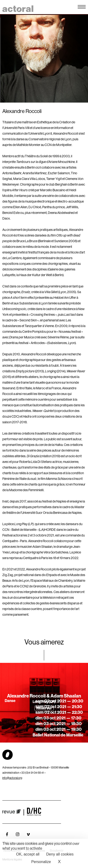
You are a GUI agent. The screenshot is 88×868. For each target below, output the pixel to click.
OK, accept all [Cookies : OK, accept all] (28, 854)
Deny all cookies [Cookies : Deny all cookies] (60, 854)
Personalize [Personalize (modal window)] (41, 862)
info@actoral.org (12, 778)
